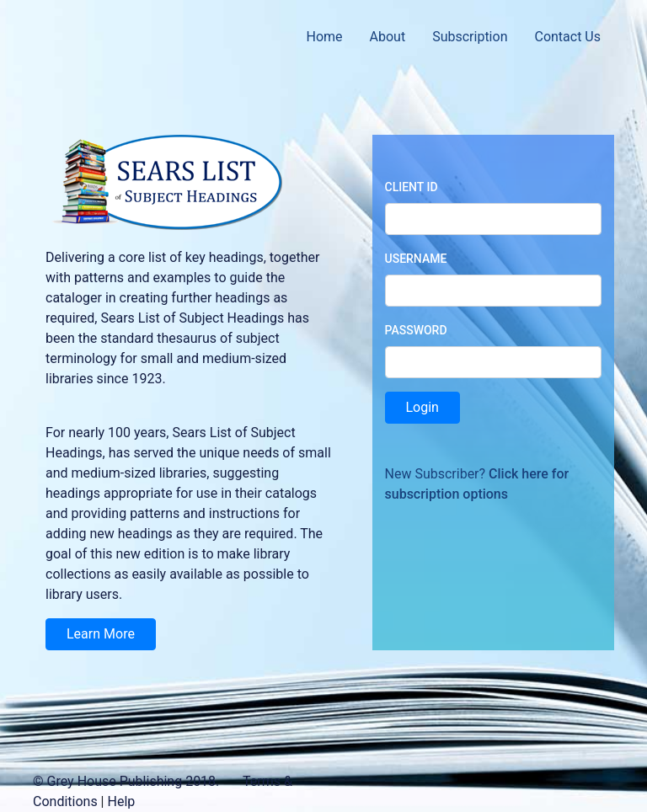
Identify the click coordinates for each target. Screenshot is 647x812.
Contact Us (567, 37)
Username (416, 259)
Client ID (412, 187)
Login (422, 407)
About (388, 37)
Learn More (101, 634)
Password (416, 330)
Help (121, 801)
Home (324, 37)
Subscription (470, 37)
